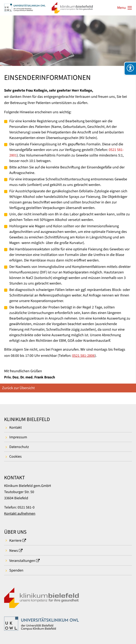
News (14, 551)
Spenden (16, 570)
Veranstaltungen (22, 561)
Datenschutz (19, 447)
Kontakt (16, 428)
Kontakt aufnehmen (20, 514)
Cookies (16, 457)
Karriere (15, 541)
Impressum (18, 437)
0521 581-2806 (83, 356)
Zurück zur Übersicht (18, 388)
